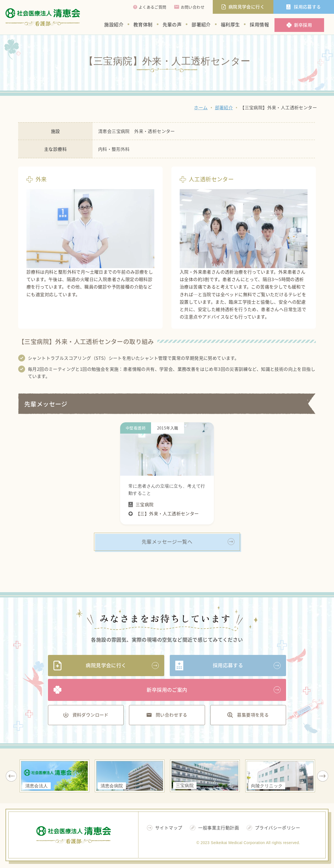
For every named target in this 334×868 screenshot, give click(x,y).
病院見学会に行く (106, 665)
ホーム (201, 107)
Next (323, 776)
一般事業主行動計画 (219, 828)
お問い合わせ (193, 7)
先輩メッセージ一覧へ (167, 542)
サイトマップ (169, 828)
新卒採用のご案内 (167, 690)
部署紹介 (201, 24)
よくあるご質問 (153, 7)
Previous (11, 776)
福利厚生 (230, 24)
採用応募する (228, 665)
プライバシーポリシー (278, 828)
